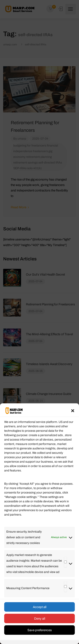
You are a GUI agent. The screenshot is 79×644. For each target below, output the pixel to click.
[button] (73, 411)
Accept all (40, 607)
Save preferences (40, 630)
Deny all (40, 619)
